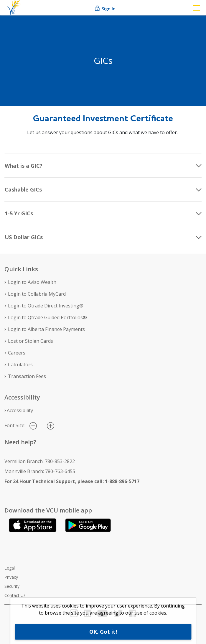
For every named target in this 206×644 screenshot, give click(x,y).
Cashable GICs (23, 189)
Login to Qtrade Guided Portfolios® (47, 317)
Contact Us (15, 595)
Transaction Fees (27, 376)
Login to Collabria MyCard (37, 294)
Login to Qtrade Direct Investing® (46, 306)
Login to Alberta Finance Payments (46, 329)
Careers (17, 353)
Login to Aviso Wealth (32, 282)
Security (12, 586)
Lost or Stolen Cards (31, 341)
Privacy (11, 577)
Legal (10, 568)
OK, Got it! (103, 632)
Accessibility (20, 410)
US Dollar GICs (24, 237)
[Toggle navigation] (197, 7)
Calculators (20, 365)
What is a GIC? (24, 166)
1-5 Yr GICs (19, 213)
